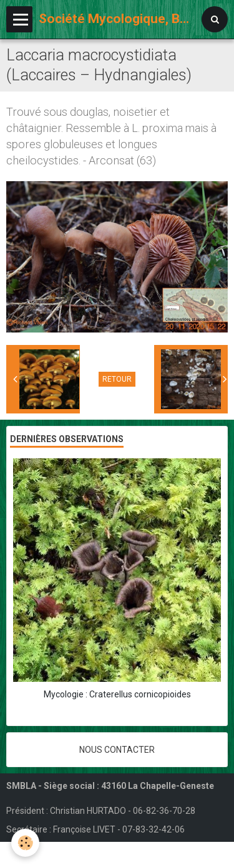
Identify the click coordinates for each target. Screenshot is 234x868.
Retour (117, 379)
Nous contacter (117, 750)
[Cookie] (25, 843)
